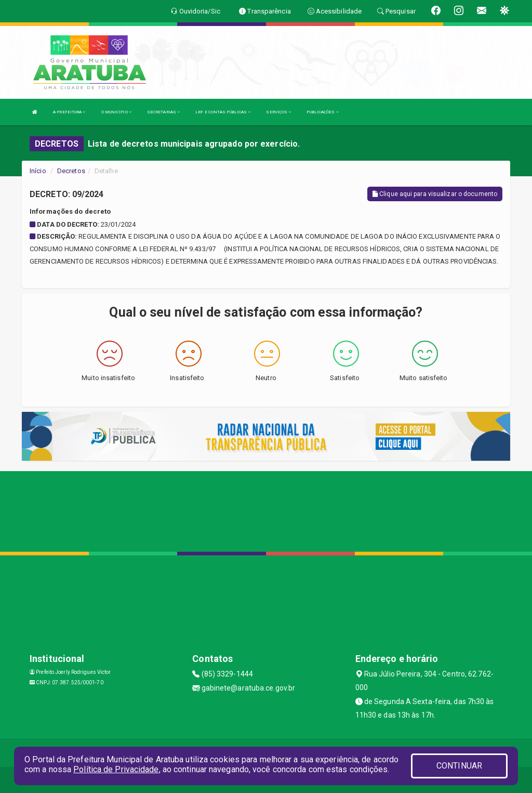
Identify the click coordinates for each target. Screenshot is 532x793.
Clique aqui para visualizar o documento (435, 194)
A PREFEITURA (69, 112)
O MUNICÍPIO (116, 112)
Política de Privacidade (116, 769)
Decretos (71, 171)
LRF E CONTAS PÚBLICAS (223, 112)
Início (38, 171)
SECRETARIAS (163, 112)
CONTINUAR (459, 766)
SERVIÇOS (278, 112)
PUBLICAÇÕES (322, 112)
